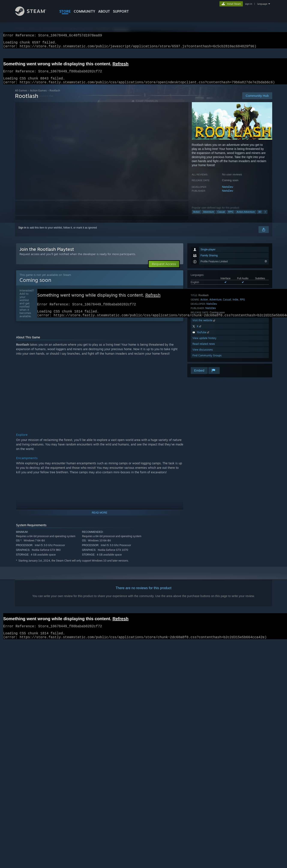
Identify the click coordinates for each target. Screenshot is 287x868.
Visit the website (204, 325)
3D (260, 217)
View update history (204, 343)
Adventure (209, 217)
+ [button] (265, 217)
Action (197, 217)
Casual (221, 217)
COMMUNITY (84, 11)
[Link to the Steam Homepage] (34, 15)
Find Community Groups (207, 361)
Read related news (204, 349)
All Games (21, 96)
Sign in (22, 233)
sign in (249, 4)
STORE (65, 11)
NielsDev (228, 192)
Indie (235, 305)
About (104, 11)
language (262, 4)
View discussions (203, 355)
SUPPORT (121, 11)
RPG (231, 217)
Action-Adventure (246, 217)
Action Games (38, 96)
